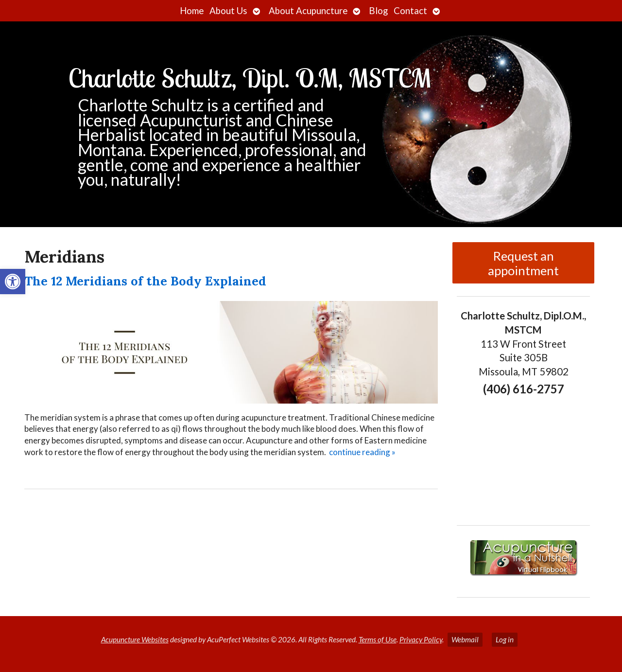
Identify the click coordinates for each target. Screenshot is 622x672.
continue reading (362, 452)
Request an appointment (523, 263)
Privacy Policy (421, 639)
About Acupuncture (308, 11)
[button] (13, 282)
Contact (410, 11)
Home (192, 11)
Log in (505, 639)
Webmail (465, 639)
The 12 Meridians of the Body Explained (145, 281)
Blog (378, 11)
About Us (228, 11)
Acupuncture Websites (135, 639)
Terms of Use (378, 639)
